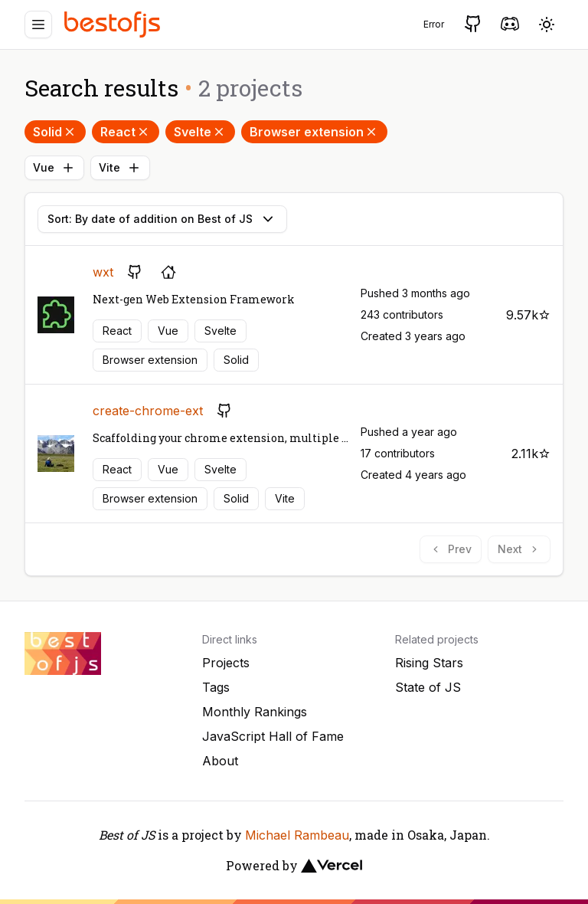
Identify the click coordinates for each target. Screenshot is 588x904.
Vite (120, 168)
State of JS (428, 687)
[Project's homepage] (168, 272)
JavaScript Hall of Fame (273, 736)
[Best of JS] (114, 24)
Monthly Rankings (255, 712)
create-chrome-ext (148, 411)
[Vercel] (332, 866)
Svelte (200, 132)
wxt (103, 272)
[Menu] (38, 25)
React (126, 132)
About (220, 761)
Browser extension (314, 132)
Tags (216, 687)
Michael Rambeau (297, 835)
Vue (54, 168)
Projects (226, 663)
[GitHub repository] (135, 272)
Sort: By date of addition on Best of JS (162, 219)
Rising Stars (429, 663)
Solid (55, 132)
